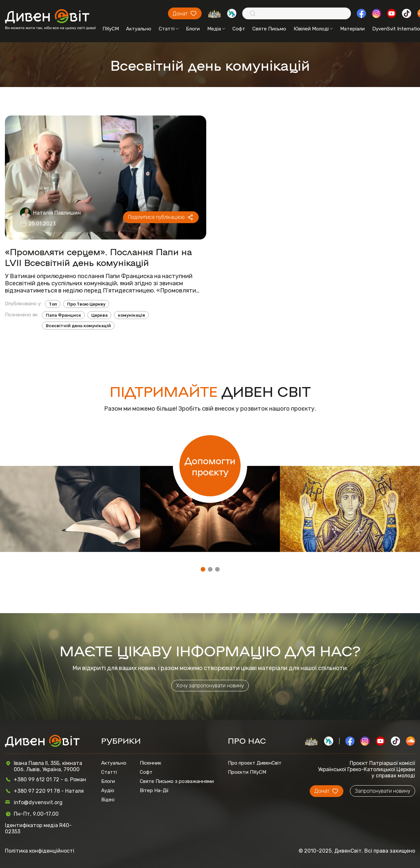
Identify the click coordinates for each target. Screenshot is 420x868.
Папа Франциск (64, 315)
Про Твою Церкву (86, 304)
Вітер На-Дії (154, 790)
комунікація (131, 315)
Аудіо (108, 790)
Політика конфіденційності (40, 851)
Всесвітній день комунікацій (78, 326)
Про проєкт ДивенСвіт (255, 763)
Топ (53, 304)
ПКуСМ (111, 29)
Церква (100, 315)
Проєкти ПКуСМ (247, 772)
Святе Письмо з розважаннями (177, 781)
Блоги (193, 29)
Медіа (216, 29)
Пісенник (151, 763)
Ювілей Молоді (313, 29)
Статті (169, 29)
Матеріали (352, 29)
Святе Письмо (269, 29)
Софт (239, 29)
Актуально (139, 29)
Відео (108, 800)
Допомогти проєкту (210, 466)
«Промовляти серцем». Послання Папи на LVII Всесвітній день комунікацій (98, 257)
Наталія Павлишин (57, 213)
